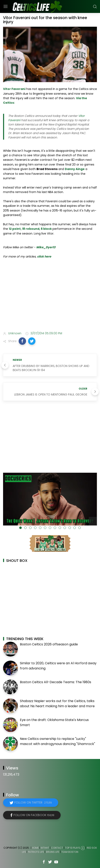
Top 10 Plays (73, 848)
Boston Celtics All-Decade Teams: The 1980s (56, 682)
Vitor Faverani (14, 89)
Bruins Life (53, 852)
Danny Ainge (75, 169)
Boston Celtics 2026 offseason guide (49, 644)
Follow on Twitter (33, 802)
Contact (57, 848)
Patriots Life (36, 852)
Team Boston (70, 852)
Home (35, 848)
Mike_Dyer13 (46, 247)
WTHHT (45, 848)
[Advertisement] (50, 296)
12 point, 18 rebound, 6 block (30, 229)
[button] (22, 341)
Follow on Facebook (34, 815)
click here (44, 256)
